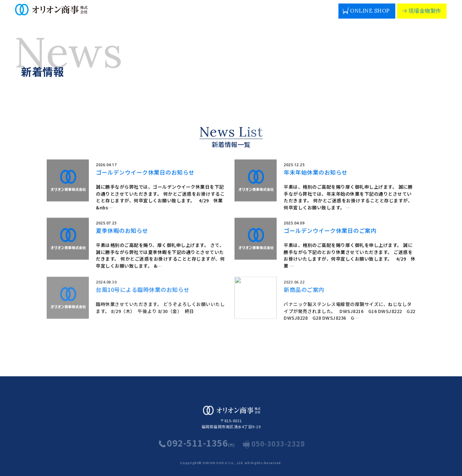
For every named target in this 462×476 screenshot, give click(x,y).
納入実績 (227, 16)
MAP (327, 7)
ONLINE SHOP (366, 10)
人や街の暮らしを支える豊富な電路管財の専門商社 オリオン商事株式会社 (71, 12)
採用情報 (285, 16)
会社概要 (140, 16)
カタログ (256, 16)
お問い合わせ (319, 16)
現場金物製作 (421, 10)
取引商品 (198, 16)
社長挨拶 (169, 16)
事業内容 (111, 16)
